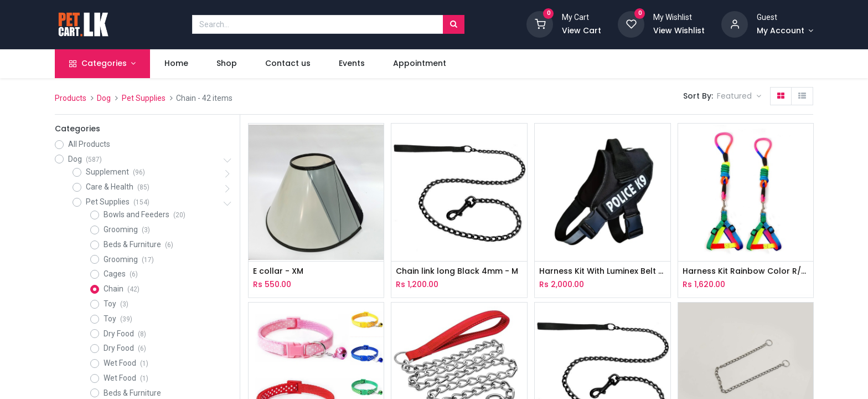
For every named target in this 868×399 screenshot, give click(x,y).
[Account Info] (785, 31)
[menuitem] (176, 64)
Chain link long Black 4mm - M (457, 271)
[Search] (454, 24)
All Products (89, 144)
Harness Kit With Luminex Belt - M (603, 271)
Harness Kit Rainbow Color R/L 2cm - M (746, 271)
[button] (739, 96)
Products (71, 98)
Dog (104, 98)
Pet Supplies (144, 98)
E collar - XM (278, 271)
